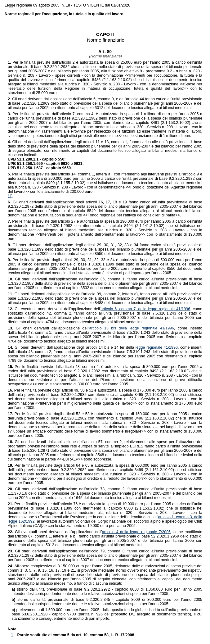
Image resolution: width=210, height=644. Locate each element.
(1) (10, 196)
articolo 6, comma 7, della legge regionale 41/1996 (145, 309)
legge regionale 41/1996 (157, 347)
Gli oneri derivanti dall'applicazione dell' (48, 328)
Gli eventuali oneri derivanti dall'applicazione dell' (54, 309)
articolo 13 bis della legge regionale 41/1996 (132, 328)
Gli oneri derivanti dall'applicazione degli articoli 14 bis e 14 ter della (72, 347)
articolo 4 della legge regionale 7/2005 (136, 532)
